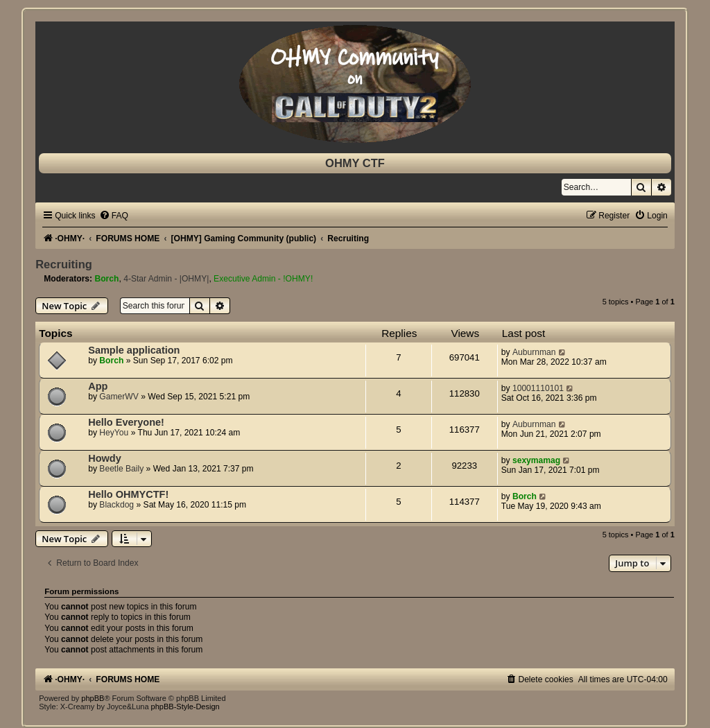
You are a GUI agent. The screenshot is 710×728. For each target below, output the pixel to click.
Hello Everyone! (126, 422)
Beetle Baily (121, 469)
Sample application (134, 350)
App (98, 386)
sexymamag (536, 460)
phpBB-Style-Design (185, 707)
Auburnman (534, 352)
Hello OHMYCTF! (128, 494)
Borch (106, 279)
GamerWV (119, 397)
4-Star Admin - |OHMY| (166, 279)
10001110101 (538, 388)
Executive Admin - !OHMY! (263, 279)
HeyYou (114, 433)
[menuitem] (114, 216)
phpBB (93, 698)
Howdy (105, 458)
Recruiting (64, 264)
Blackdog (116, 505)
